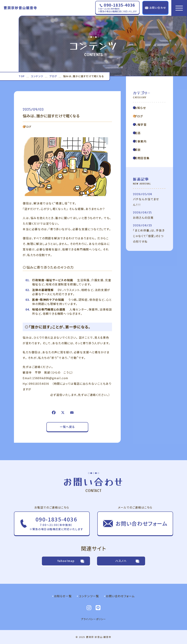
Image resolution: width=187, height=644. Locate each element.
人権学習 (140, 124)
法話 (137, 133)
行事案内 (140, 141)
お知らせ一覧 (63, 596)
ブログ (27, 127)
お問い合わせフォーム (120, 596)
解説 (137, 150)
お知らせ (139, 108)
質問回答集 (141, 158)
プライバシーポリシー (93, 619)
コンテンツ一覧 (89, 596)
